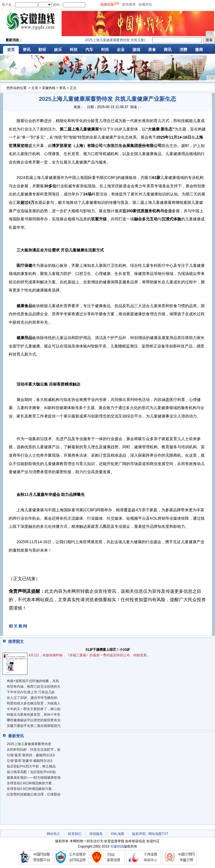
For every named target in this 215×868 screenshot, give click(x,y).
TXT (165, 834)
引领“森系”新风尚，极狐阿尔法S (31, 755)
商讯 (168, 50)
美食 (152, 50)
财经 (42, 50)
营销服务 (96, 834)
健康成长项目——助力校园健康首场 (34, 778)
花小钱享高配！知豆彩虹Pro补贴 (31, 772)
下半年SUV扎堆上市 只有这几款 (31, 692)
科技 (74, 50)
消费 (183, 50)
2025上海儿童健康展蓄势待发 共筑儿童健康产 (123, 40)
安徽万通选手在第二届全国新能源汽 (34, 726)
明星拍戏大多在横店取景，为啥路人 (34, 703)
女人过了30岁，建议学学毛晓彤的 (32, 698)
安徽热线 (49, 88)
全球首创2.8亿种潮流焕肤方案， (31, 783)
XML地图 (117, 834)
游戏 (136, 50)
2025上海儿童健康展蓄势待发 (29, 744)
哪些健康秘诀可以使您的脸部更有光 (34, 720)
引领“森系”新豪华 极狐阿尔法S (30, 761)
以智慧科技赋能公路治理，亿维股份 (34, 794)
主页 (35, 88)
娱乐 (58, 50)
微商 (199, 50)
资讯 (27, 50)
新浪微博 (129, 4)
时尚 (105, 50)
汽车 (89, 50)
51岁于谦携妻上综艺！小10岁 (108, 650)
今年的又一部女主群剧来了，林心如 (34, 709)
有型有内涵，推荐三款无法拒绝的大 (34, 687)
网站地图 (155, 834)
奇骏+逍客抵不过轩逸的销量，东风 (33, 681)
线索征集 (107, 4)
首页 (11, 50)
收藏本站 (145, 4)
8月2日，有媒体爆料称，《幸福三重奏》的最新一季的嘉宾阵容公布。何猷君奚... (89, 655)
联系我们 (75, 834)
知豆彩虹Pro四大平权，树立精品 (31, 766)
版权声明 (139, 834)
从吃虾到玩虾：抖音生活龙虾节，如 (34, 750)
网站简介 (53, 834)
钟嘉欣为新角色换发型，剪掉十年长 (34, 715)
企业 (121, 50)
